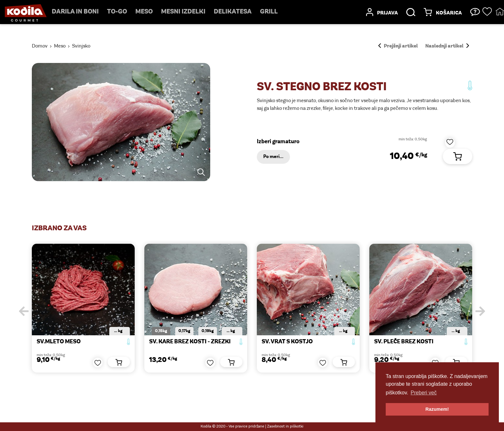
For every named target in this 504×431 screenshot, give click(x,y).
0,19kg (208, 331)
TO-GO (117, 12)
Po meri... (273, 157)
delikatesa (233, 12)
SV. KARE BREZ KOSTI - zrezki (190, 342)
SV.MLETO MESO (59, 342)
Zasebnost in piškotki (285, 427)
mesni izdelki (183, 12)
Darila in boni (75, 12)
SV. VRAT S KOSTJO (287, 342)
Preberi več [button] (424, 393)
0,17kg (184, 331)
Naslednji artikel (447, 46)
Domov (40, 46)
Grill (269, 12)
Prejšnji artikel (398, 46)
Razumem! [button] (437, 409)
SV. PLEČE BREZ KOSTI (404, 342)
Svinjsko (81, 46)
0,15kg (161, 331)
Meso (144, 12)
